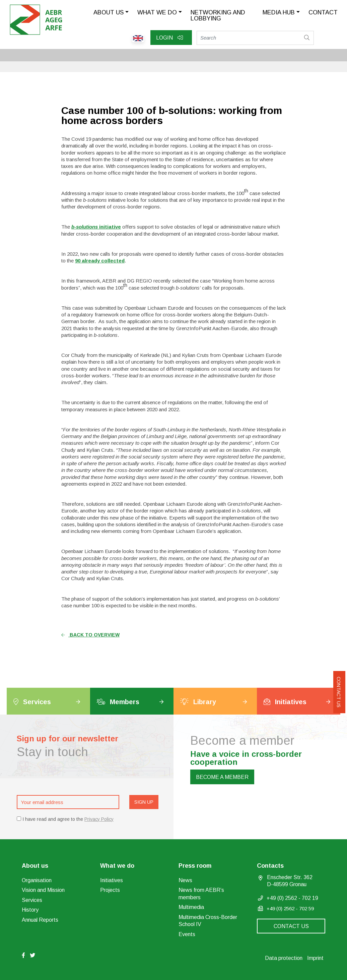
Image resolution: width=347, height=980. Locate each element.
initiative (110, 227)
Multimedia (191, 907)
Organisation (37, 880)
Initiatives (112, 880)
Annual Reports (40, 920)
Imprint (315, 958)
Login (169, 38)
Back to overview (90, 635)
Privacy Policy (99, 819)
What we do (157, 12)
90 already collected (100, 261)
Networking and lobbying (218, 15)
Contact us (339, 692)
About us (109, 12)
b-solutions (85, 227)
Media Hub (279, 12)
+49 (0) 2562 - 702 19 (292, 898)
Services (32, 900)
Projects (110, 890)
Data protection (284, 958)
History (30, 910)
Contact (323, 12)
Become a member (222, 777)
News (185, 880)
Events (187, 934)
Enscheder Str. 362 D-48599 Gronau (290, 881)
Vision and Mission (43, 890)
